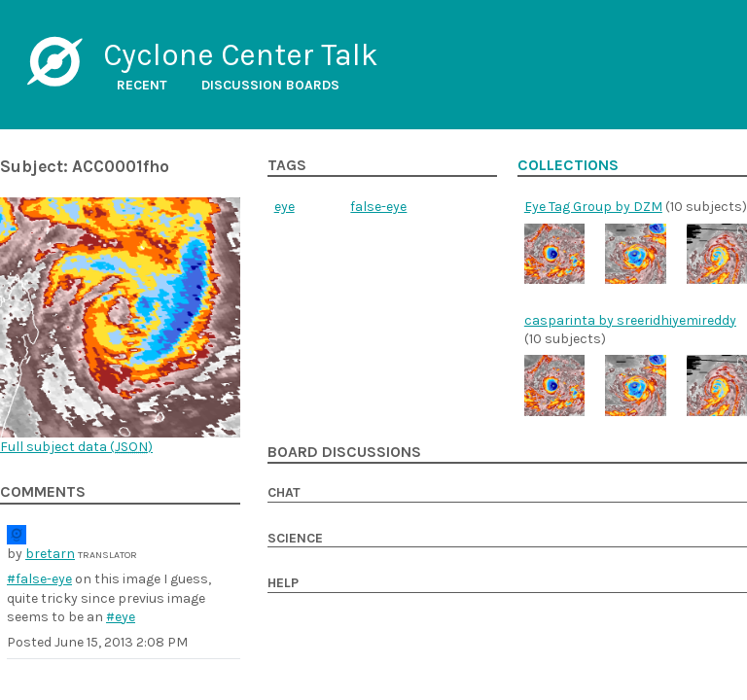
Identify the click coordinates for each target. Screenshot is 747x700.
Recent (142, 85)
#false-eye (39, 579)
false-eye (378, 207)
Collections (568, 165)
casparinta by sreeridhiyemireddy (630, 320)
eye (285, 207)
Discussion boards (270, 85)
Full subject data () (76, 447)
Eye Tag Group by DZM (593, 207)
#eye (121, 617)
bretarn (50, 554)
